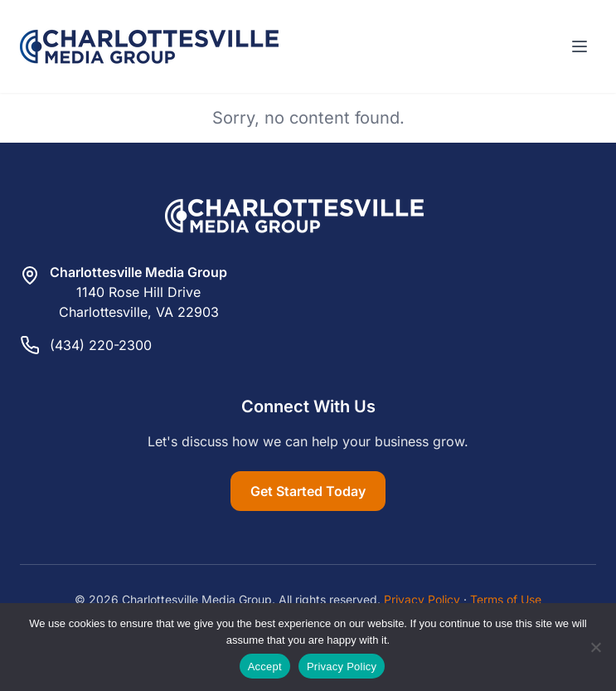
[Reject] (595, 647)
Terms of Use (506, 599)
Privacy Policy (422, 599)
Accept (265, 667)
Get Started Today (308, 491)
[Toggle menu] (580, 46)
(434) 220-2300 (101, 345)
